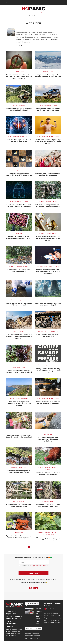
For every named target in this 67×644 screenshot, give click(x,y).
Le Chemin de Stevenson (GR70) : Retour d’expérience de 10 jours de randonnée (48, 272)
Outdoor (18, 616)
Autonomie (10, 619)
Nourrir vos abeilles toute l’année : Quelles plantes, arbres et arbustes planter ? (48, 238)
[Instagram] (32, 16)
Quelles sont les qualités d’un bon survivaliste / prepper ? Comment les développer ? (48, 370)
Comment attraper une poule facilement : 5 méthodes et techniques (48, 439)
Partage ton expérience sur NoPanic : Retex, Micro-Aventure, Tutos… (39, 615)
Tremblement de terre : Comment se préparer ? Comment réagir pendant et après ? (19, 337)
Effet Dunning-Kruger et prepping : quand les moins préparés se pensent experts (48, 142)
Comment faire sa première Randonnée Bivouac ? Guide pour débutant (19, 404)
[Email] (37, 16)
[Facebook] (30, 16)
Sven (18, 29)
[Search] (61, 2)
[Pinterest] (35, 16)
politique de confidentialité (39, 566)
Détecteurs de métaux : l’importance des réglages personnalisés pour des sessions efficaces (19, 77)
